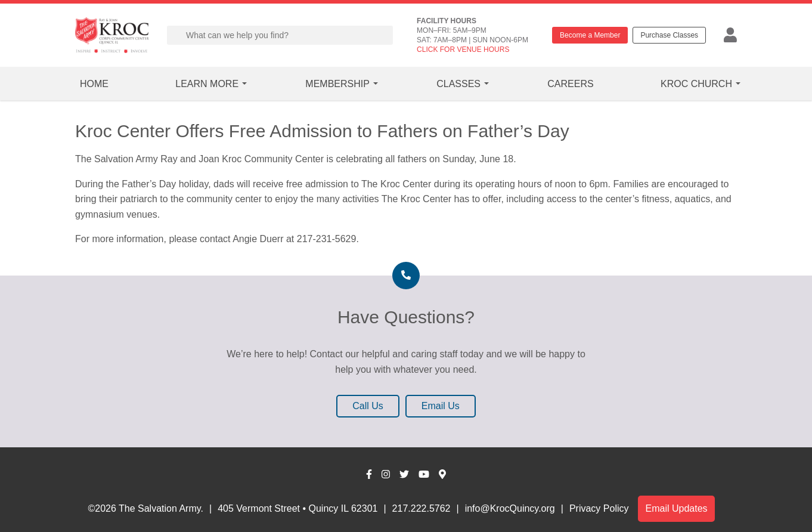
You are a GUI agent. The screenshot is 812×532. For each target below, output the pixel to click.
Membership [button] (337, 84)
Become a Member (590, 35)
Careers (570, 84)
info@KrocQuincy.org (510, 508)
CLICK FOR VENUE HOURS (463, 50)
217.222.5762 (422, 508)
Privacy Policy (599, 508)
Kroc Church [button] (696, 84)
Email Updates (676, 508)
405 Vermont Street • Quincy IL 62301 (297, 508)
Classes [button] (458, 84)
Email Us (441, 406)
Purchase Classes (669, 35)
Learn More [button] (207, 84)
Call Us (368, 406)
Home (94, 84)
